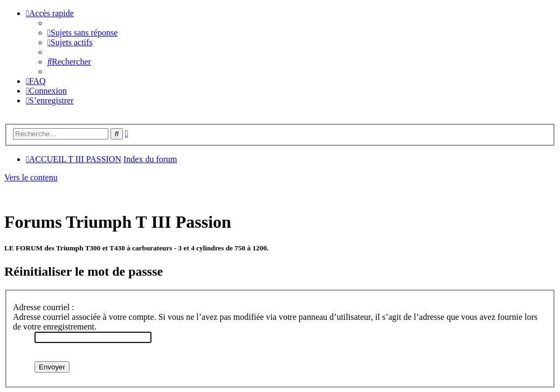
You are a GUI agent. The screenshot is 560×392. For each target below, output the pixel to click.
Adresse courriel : (44, 307)
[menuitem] (82, 33)
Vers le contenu (31, 177)
